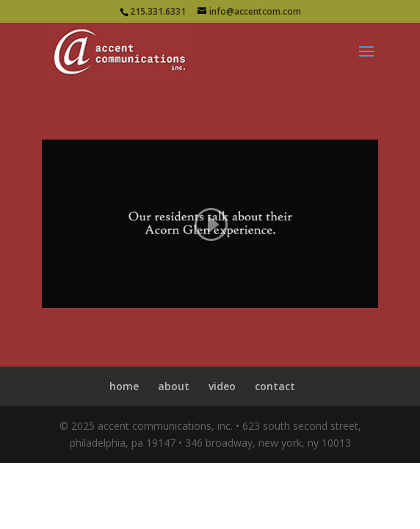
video (222, 386)
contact (275, 386)
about (174, 386)
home (124, 386)
